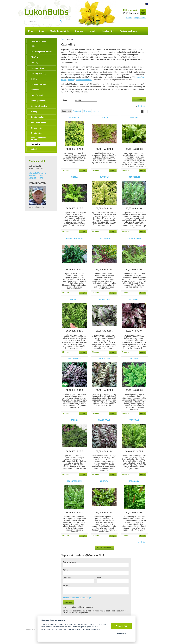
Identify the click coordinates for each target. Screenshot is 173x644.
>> (144, 106)
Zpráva (66, 586)
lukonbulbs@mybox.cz (37, 173)
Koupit (83, 170)
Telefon (100, 578)
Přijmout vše (121, 626)
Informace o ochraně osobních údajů (77, 598)
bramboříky (139, 77)
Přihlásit (129, 18)
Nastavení (121, 633)
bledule (71, 80)
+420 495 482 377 (36, 175)
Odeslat (69, 602)
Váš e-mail (67, 578)
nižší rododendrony (84, 80)
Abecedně (96, 111)
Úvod (63, 40)
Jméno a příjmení (69, 562)
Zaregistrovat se (140, 18)
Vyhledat (61, 22)
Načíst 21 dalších (104, 548)
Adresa (66, 570)
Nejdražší (87, 111)
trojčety (64, 80)
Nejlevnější (77, 111)
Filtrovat (139, 99)
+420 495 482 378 (36, 178)
